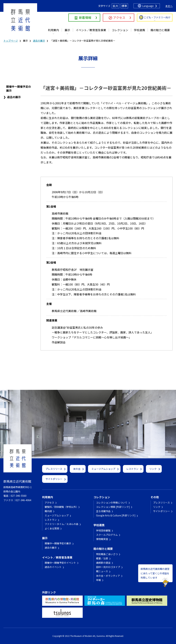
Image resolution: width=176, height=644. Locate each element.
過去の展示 (39, 41)
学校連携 (139, 30)
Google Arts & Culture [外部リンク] (116, 515)
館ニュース (102, 571)
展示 (67, 30)
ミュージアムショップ (103, 469)
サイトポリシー (54, 479)
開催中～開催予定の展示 (19, 88)
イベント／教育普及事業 (91, 30)
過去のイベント (53, 567)
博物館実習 (102, 539)
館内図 (48, 511)
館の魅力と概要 (160, 30)
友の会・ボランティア (108, 576)
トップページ (11, 41)
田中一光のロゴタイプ (108, 567)
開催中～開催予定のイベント (60, 563)
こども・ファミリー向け (157, 17)
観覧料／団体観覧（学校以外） (61, 507)
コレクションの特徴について (112, 503)
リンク (153, 469)
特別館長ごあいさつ (107, 554)
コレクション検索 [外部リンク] (113, 507)
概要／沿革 (102, 558)
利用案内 (53, 30)
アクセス (119, 17)
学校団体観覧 (103, 530)
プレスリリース (54, 469)
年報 (98, 580)
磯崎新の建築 (103, 563)
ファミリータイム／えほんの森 (62, 524)
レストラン (132, 469)
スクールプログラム (107, 535)
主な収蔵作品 (103, 511)
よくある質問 (52, 528)
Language (148, 6)
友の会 (77, 469)
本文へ (169, 6)
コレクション (120, 30)
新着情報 (85, 17)
